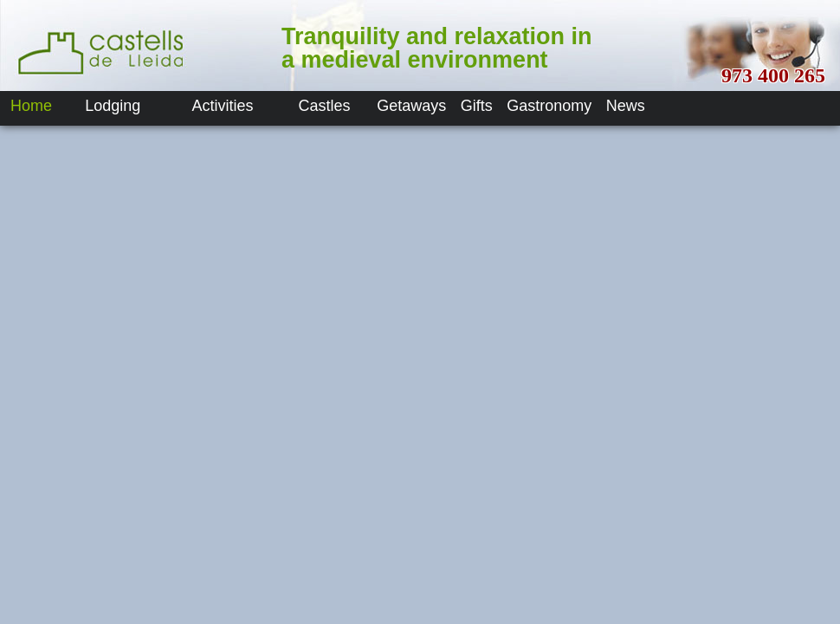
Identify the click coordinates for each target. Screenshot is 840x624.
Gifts (477, 106)
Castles (325, 106)
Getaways (411, 106)
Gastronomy (549, 106)
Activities (223, 106)
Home (31, 106)
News (626, 106)
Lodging (113, 106)
